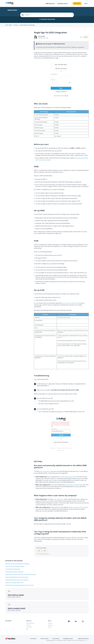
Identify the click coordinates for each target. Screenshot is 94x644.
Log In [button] (86, 3)
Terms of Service (44, 639)
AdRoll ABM (9, 25)
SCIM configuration (45, 471)
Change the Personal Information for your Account (20, 585)
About (50, 621)
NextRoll (10, 639)
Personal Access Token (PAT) (70, 303)
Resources (29, 621)
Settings (16, 25)
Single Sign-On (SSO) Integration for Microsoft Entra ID (21, 574)
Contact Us (50, 623)
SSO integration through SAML (73, 485)
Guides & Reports (30, 623)
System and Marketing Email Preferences (17, 577)
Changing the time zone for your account (17, 580)
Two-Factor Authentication (13, 569)
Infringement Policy (68, 639)
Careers (50, 627)
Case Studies (29, 627)
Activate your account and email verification (17, 564)
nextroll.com (86, 640)
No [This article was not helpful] (45, 551)
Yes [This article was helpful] (39, 551)
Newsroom (50, 625)
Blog (27, 629)
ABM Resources (50, 4)
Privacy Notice (56, 639)
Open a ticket (77, 3)
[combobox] (47, 15)
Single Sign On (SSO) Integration (14, 572)
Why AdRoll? (8, 621)
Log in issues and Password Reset (15, 566)
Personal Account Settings (27, 25)
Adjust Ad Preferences (83, 639)
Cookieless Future (62, 4)
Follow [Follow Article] (86, 37)
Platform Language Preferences (14, 582)
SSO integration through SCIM (67, 477)
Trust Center (33, 639)
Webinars (28, 625)
